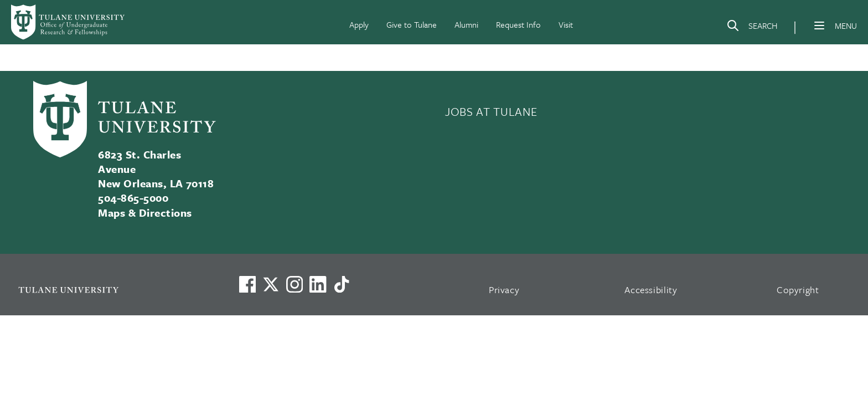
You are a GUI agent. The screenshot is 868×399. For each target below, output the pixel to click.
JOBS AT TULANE (491, 111)
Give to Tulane (412, 24)
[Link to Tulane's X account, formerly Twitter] (271, 284)
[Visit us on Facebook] (247, 284)
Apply (359, 24)
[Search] (752, 28)
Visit (566, 24)
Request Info (518, 24)
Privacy (504, 290)
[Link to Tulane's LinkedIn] (318, 284)
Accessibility (651, 290)
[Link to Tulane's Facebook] (294, 284)
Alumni (466, 24)
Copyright (798, 290)
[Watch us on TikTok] (342, 284)
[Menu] (819, 25)
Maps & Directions (145, 213)
